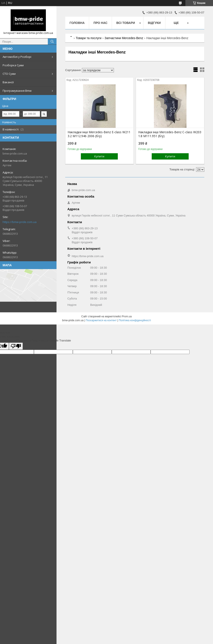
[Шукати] (52, 42)
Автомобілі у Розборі (17, 57)
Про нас (100, 23)
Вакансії (8, 82)
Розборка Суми (13, 65)
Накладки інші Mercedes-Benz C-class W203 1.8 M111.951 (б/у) (170, 134)
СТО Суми (9, 74)
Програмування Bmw (17, 91)
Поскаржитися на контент (101, 320)
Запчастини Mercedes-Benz (124, 38)
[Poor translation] (16, 346)
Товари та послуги (88, 38)
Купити (99, 156)
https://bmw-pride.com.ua (20, 222)
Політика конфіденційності (135, 320)
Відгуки (154, 23)
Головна (77, 23)
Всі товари (126, 23)
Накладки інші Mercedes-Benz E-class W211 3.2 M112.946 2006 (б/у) (99, 134)
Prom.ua (127, 316)
